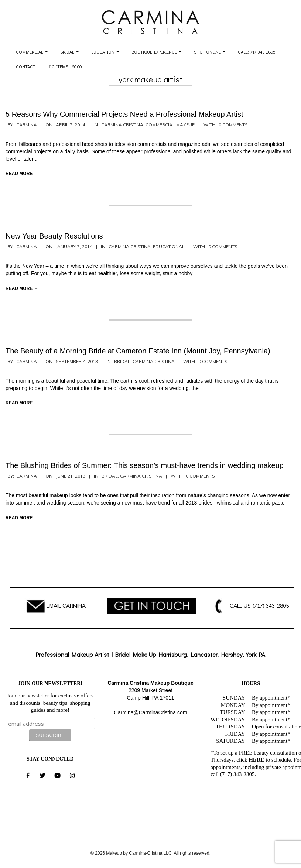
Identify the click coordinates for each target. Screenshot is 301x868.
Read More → (22, 174)
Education (103, 52)
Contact (26, 66)
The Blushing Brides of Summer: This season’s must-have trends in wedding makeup (145, 465)
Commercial (30, 52)
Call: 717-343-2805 (257, 52)
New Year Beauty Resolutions (54, 236)
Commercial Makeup (170, 125)
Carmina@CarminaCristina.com (151, 712)
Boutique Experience (154, 52)
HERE (256, 760)
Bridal (67, 52)
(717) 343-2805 (271, 606)
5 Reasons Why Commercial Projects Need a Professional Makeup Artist (124, 114)
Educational (169, 247)
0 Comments (233, 125)
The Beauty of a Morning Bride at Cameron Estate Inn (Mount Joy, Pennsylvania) (138, 351)
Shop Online (207, 52)
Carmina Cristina (122, 125)
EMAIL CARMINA (66, 606)
